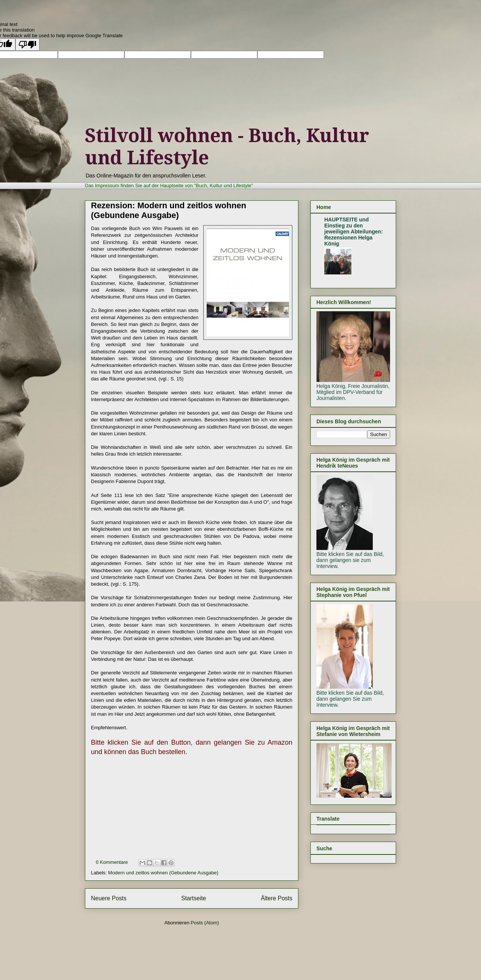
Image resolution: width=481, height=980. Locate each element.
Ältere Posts (277, 898)
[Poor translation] (27, 45)
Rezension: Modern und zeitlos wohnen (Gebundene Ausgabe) (169, 210)
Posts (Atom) (205, 923)
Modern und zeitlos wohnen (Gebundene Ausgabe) (163, 873)
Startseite (194, 898)
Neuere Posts (109, 898)
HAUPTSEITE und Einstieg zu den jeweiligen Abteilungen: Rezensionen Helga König (354, 232)
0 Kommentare (112, 862)
